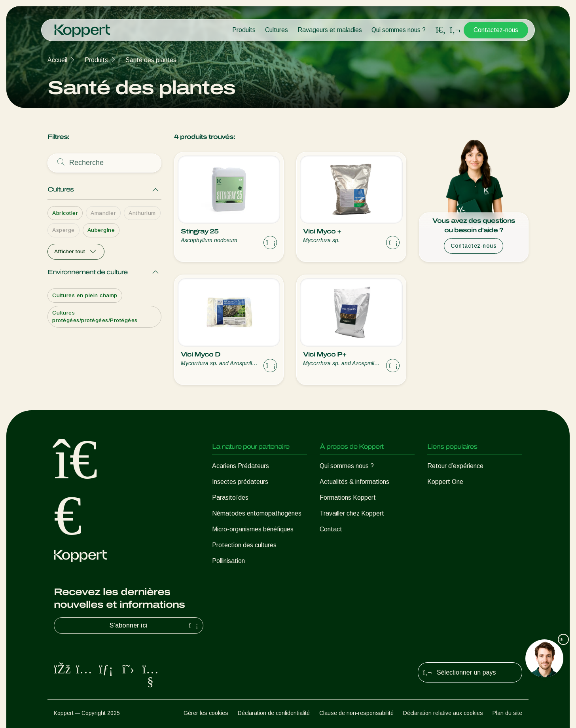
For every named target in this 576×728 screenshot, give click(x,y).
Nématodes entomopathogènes (257, 513)
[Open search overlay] (441, 30)
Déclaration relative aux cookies (443, 713)
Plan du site (507, 713)
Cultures (277, 30)
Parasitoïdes (230, 498)
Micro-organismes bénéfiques (253, 529)
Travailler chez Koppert (352, 513)
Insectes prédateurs (240, 482)
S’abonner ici (155, 626)
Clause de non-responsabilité (356, 713)
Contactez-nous (496, 30)
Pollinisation (228, 561)
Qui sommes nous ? (399, 30)
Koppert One (445, 482)
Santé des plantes (151, 60)
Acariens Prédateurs (241, 466)
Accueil (57, 60)
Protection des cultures (244, 545)
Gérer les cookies (206, 713)
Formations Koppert (348, 498)
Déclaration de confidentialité (274, 713)
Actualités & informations (354, 482)
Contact (331, 529)
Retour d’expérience (455, 466)
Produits (244, 30)
